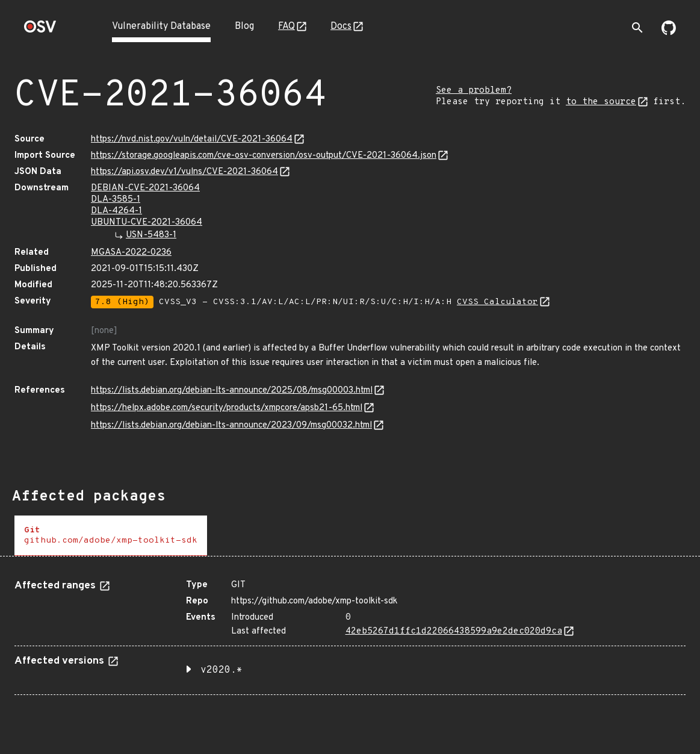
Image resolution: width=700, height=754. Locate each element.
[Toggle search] (637, 28)
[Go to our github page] (669, 33)
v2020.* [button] (221, 670)
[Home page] (40, 30)
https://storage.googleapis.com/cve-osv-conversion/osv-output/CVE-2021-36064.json (264, 156)
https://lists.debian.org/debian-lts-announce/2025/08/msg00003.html (232, 391)
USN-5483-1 (151, 235)
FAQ (287, 26)
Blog (244, 26)
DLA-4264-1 (116, 211)
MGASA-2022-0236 (131, 253)
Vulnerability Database (161, 26)
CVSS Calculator (497, 302)
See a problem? (474, 91)
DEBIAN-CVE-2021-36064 (145, 188)
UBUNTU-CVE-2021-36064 (147, 223)
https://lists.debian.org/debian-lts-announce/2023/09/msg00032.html (231, 425)
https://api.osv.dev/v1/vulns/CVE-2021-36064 (184, 172)
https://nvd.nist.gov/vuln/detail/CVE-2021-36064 (192, 139)
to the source (601, 102)
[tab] (111, 536)
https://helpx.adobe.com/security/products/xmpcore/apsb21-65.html (227, 408)
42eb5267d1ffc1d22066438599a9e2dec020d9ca (454, 631)
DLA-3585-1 (116, 200)
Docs (341, 26)
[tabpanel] (350, 633)
